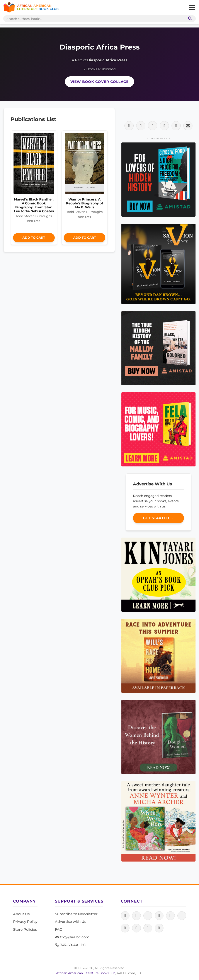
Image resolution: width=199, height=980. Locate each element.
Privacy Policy (25, 922)
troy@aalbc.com (72, 937)
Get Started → (159, 518)
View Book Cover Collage (100, 82)
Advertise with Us (71, 922)
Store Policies (25, 929)
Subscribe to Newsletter (76, 914)
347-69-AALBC (70, 945)
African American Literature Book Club (86, 973)
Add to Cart (34, 238)
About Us (21, 914)
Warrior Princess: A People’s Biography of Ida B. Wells (85, 203)
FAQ (59, 929)
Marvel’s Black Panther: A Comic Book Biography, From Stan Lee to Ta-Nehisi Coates (34, 205)
